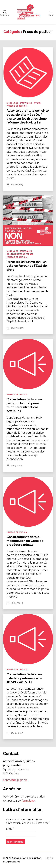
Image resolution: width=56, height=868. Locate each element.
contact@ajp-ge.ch (15, 780)
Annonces (12, 103)
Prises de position (17, 106)
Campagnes (26, 103)
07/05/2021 (17, 466)
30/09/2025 (17, 328)
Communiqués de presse (20, 254)
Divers (37, 103)
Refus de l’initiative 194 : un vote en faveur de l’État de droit (27, 266)
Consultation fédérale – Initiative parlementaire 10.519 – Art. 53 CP (24, 678)
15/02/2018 (17, 603)
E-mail (10, 829)
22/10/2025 (17, 185)
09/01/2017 (17, 733)
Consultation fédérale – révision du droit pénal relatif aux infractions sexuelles (24, 405)
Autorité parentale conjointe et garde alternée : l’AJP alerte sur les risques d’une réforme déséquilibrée (28, 116)
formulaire (28, 801)
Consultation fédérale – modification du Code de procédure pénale (25, 541)
